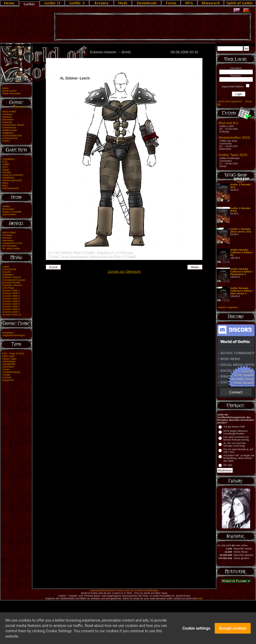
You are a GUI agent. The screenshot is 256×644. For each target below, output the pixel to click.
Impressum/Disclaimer (102, 590)
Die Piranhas (9, 246)
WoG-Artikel (9, 112)
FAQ (5, 162)
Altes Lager (8, 356)
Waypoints (8, 380)
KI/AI (5, 167)
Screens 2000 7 (11, 307)
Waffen (6, 206)
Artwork (6, 272)
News (5, 88)
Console (7, 377)
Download (8, 333)
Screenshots (9, 128)
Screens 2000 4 (11, 299)
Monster (7, 172)
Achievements (10, 138)
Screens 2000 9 (11, 312)
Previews (7, 114)
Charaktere (9, 159)
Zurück (53, 267)
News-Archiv (9, 91)
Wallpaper (8, 133)
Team (120, 590)
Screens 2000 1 (11, 291)
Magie (6, 170)
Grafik (6, 164)
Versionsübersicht (12, 136)
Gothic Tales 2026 (233, 155)
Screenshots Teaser (13, 125)
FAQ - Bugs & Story (13, 353)
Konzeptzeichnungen (14, 280)
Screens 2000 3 (11, 296)
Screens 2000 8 (11, 309)
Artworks (7, 122)
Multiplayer (8, 178)
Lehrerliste (8, 367)
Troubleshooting (11, 372)
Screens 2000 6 (11, 304)
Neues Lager (9, 359)
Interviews (8, 120)
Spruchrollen (9, 214)
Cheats (6, 375)
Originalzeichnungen (14, 335)
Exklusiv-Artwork (12, 277)
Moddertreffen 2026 (234, 138)
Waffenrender (10, 130)
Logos (6, 267)
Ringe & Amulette (12, 212)
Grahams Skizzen (12, 285)
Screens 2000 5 (11, 301)
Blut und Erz (229, 123)
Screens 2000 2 (11, 293)
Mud (5, 186)
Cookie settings (196, 631)
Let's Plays (8, 288)
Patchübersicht (11, 188)
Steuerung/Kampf (12, 180)
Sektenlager (9, 361)
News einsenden (12, 93)
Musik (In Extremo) (13, 175)
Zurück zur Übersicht (124, 272)
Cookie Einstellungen (147, 590)
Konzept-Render (11, 283)
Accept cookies (233, 631)
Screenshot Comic (13, 243)
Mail (200, 598)
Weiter (195, 267)
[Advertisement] (153, 27)
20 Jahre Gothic (11, 248)
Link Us (129, 590)
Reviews (7, 117)
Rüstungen (8, 209)
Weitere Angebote (228, 307)
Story (5, 183)
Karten (6, 141)
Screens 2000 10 (12, 315)
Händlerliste (9, 364)
